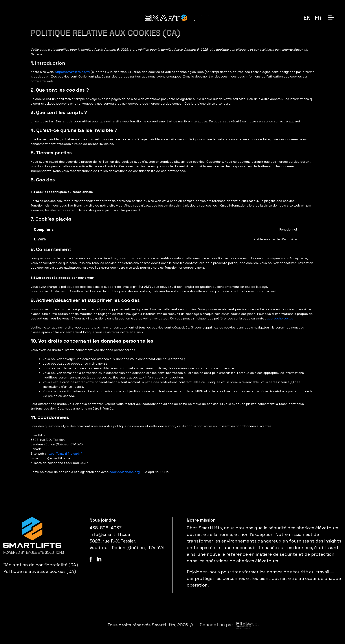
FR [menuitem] (318, 17)
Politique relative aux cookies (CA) (40, 571)
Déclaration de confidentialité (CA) (41, 565)
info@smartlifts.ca (110, 534)
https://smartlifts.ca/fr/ (72, 72)
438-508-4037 (106, 528)
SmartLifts (228, 625)
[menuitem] (307, 17)
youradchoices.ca (280, 318)
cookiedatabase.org (125, 472)
